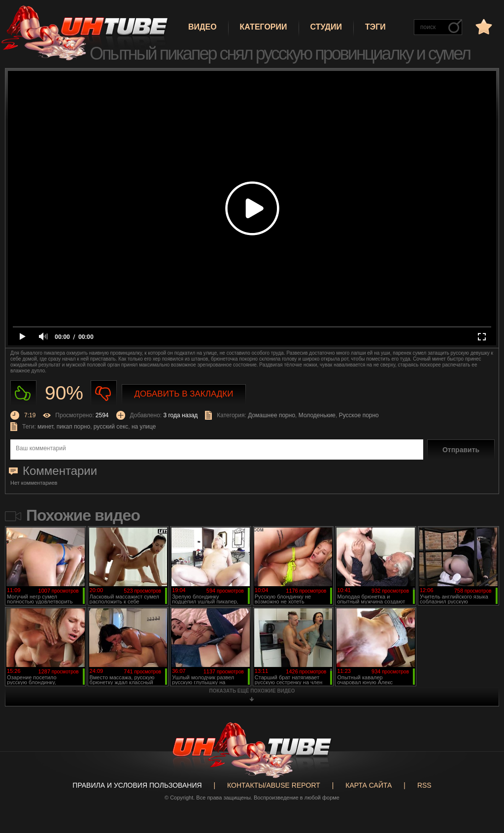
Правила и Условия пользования (137, 785)
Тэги (375, 27)
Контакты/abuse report (274, 785)
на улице (144, 427)
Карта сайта (369, 785)
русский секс (111, 427)
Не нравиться (104, 393)
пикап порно (73, 427)
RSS (424, 785)
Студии (326, 27)
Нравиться (23, 393)
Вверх (482, 785)
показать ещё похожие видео (252, 691)
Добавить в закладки (184, 394)
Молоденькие (317, 415)
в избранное (483, 26)
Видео (202, 27)
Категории (264, 27)
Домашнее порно (271, 415)
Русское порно (359, 415)
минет (45, 427)
